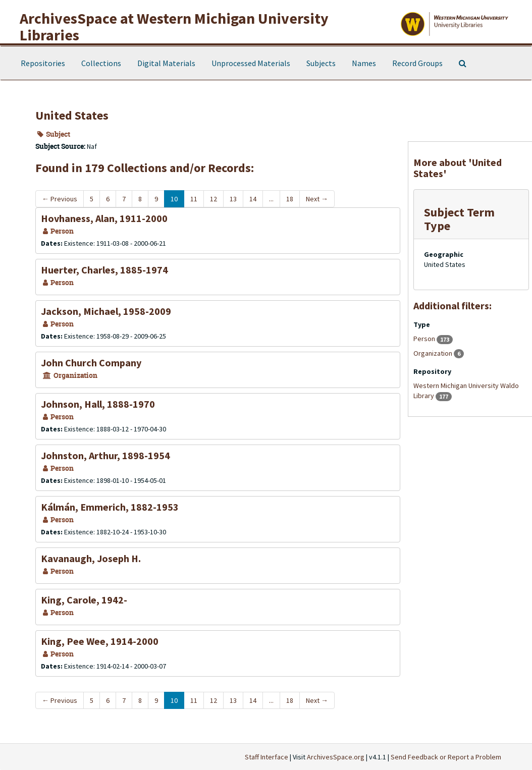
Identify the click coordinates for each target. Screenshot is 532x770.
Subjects (321, 63)
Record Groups (417, 63)
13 (233, 199)
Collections (101, 63)
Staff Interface (267, 757)
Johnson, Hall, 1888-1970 (98, 404)
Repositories (43, 63)
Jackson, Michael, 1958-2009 (106, 311)
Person (425, 339)
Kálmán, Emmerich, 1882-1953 (110, 507)
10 (174, 199)
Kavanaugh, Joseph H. (91, 558)
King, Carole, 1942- (84, 600)
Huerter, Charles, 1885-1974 (104, 270)
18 (290, 199)
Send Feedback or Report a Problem (446, 757)
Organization (434, 353)
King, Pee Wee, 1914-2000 (100, 641)
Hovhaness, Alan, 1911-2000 (104, 218)
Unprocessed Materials (251, 63)
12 (214, 199)
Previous (60, 199)
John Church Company (91, 363)
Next (317, 199)
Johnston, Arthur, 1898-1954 (105, 455)
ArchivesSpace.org (336, 757)
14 (253, 199)
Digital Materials (166, 63)
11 (194, 199)
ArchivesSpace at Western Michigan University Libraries (174, 26)
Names (364, 63)
